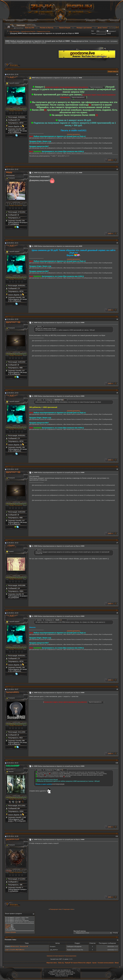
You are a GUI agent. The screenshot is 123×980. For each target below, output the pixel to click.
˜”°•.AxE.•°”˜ (12, 77)
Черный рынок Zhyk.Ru (28, 31)
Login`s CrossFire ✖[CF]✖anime (15, 950)
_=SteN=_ (11, 546)
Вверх (117, 963)
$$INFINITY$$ (13, 322)
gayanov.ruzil (13, 839)
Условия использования (106, 963)
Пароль (93, 34)
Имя (92, 31)
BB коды (8, 925)
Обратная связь (52, 963)
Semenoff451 (13, 692)
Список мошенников (71, 956)
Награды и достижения (84, 28)
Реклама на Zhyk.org (47, 28)
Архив (94, 963)
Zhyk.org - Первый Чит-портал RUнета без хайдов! (75, 963)
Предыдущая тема (56, 909)
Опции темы (112, 71)
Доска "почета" (103, 28)
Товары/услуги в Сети (43, 31)
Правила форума (11, 932)
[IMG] (7, 928)
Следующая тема (68, 909)
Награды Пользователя (16, 111)
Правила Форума (65, 28)
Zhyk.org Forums (14, 31)
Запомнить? (111, 31)
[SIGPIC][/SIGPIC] (74, 134)
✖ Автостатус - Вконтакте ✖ (19, 946)
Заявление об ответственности (55, 956)
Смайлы (8, 926)
